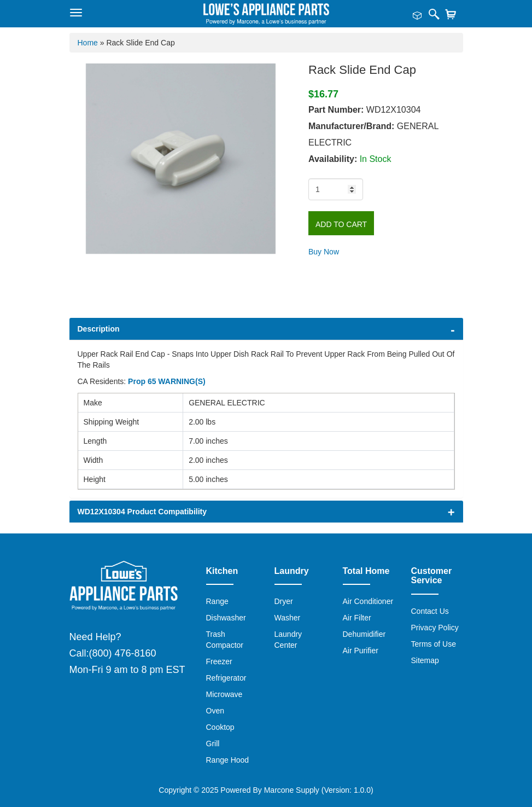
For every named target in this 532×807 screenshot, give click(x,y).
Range (217, 601)
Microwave (224, 694)
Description (99, 329)
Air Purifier (361, 651)
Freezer (219, 661)
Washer (288, 618)
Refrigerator (226, 678)
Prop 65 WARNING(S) (167, 381)
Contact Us (430, 611)
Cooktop (220, 727)
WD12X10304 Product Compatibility (142, 512)
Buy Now (324, 252)
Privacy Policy (435, 628)
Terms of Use (434, 644)
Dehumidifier (364, 634)
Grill (213, 744)
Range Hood (228, 760)
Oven (215, 711)
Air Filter (357, 618)
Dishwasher (226, 618)
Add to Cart (341, 224)
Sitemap (425, 660)
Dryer (284, 601)
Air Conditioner (368, 601)
